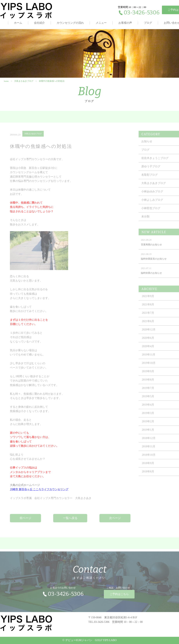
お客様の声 (125, 23)
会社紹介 (39, 23)
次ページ (115, 520)
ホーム (18, 23)
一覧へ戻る (70, 520)
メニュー (101, 23)
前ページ (25, 520)
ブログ (148, 23)
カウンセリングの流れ (70, 23)
